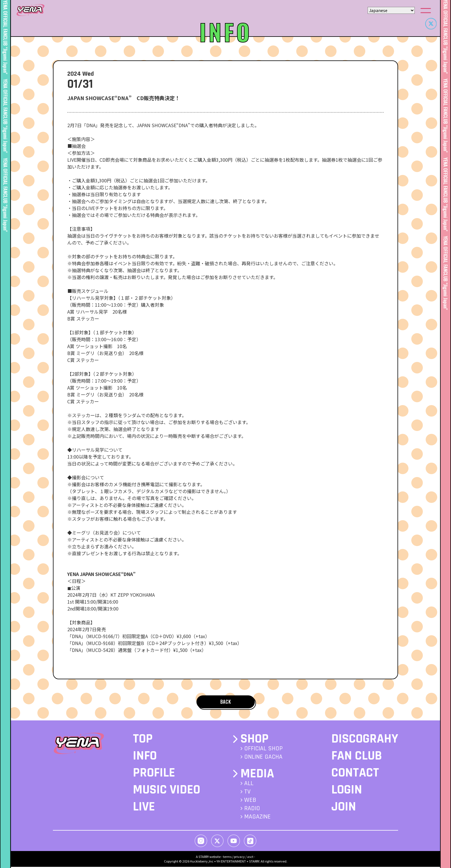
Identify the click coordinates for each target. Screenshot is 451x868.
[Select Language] (391, 10)
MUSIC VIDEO (167, 791)
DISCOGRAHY (365, 740)
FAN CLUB (357, 757)
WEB (250, 801)
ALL (249, 785)
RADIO (252, 810)
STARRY (204, 858)
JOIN (344, 808)
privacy (239, 858)
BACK (225, 702)
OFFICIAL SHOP (263, 750)
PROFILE (154, 774)
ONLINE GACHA (263, 758)
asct (250, 858)
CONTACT (355, 774)
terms (227, 858)
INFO (145, 757)
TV (247, 793)
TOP (143, 740)
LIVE (144, 808)
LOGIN (347, 791)
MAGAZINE (257, 818)
